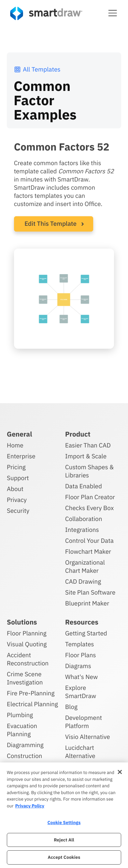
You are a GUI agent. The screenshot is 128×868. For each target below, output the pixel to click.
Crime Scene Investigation (25, 678)
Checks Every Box (90, 508)
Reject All (64, 840)
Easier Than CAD (88, 445)
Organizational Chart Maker (85, 566)
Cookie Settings (64, 823)
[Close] (120, 772)
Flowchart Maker (88, 551)
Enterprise (21, 456)
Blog (71, 707)
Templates (80, 644)
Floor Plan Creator (90, 497)
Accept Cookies (64, 857)
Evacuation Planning (22, 730)
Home (15, 445)
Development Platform (84, 722)
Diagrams (78, 666)
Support (18, 478)
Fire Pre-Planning (31, 693)
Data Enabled (84, 486)
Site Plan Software (90, 592)
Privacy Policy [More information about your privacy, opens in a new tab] (30, 806)
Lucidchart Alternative (80, 752)
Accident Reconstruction (28, 659)
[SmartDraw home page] (46, 13)
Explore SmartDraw (81, 692)
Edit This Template (51, 224)
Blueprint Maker (87, 603)
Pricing (16, 467)
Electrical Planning (32, 704)
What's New (82, 677)
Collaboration (84, 519)
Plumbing (20, 715)
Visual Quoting (27, 644)
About (15, 489)
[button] (113, 13)
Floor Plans (81, 655)
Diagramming (25, 745)
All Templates (37, 69)
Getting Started (86, 633)
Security (18, 511)
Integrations (82, 530)
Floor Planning (27, 633)
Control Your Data (89, 541)
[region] (64, 815)
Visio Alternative (88, 737)
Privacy (17, 500)
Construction (24, 756)
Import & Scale (86, 456)
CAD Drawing (83, 581)
